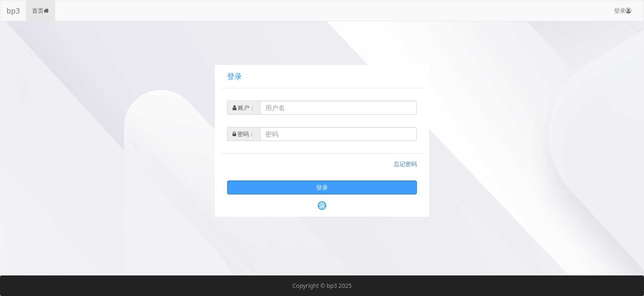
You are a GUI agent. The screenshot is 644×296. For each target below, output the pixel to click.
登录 (623, 10)
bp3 (13, 11)
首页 (40, 10)
